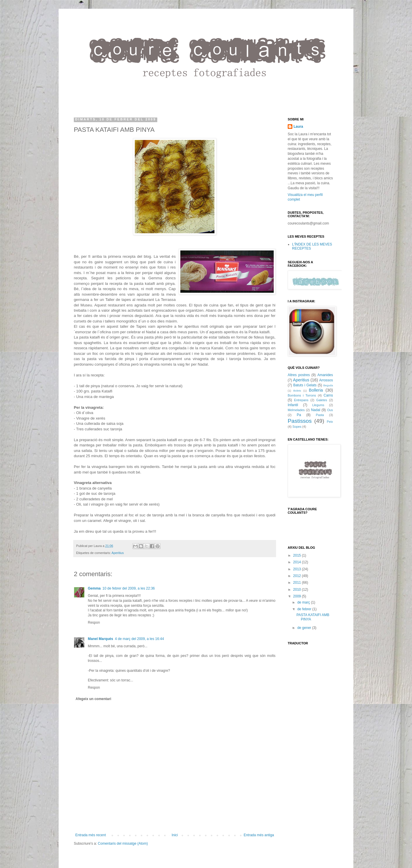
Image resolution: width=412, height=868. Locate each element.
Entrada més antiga (259, 835)
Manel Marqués (101, 639)
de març (304, 602)
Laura (298, 127)
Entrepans (301, 400)
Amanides (325, 375)
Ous (330, 410)
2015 (298, 555)
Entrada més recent (91, 835)
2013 (298, 569)
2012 (298, 576)
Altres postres (299, 375)
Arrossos (326, 380)
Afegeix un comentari (93, 699)
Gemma (94, 588)
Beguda (328, 385)
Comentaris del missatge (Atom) (123, 844)
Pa (299, 415)
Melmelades (296, 410)
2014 (298, 562)
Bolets (297, 391)
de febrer (305, 609)
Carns (328, 395)
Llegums (318, 405)
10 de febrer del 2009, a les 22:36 (129, 588)
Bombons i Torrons (302, 395)
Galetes (322, 400)
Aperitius (118, 553)
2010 (298, 590)
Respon (94, 622)
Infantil (293, 405)
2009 (298, 596)
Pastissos (300, 421)
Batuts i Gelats (305, 385)
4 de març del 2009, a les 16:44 (139, 639)
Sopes (297, 427)
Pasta (320, 415)
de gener (305, 628)
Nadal (316, 410)
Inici (175, 835)
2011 (298, 583)
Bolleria (316, 390)
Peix (330, 422)
